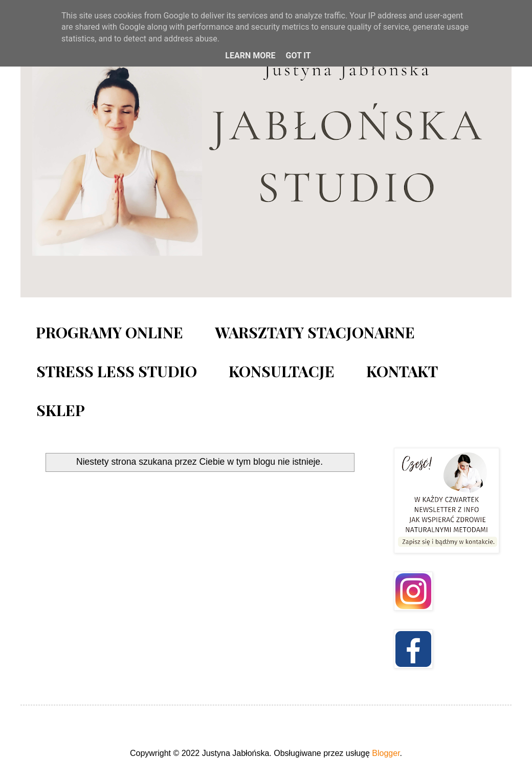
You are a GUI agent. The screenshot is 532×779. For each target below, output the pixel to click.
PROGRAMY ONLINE (109, 332)
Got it (298, 56)
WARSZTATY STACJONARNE (315, 332)
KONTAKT (402, 371)
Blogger (386, 753)
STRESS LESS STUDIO (117, 371)
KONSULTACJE (282, 371)
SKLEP (61, 410)
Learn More (250, 56)
